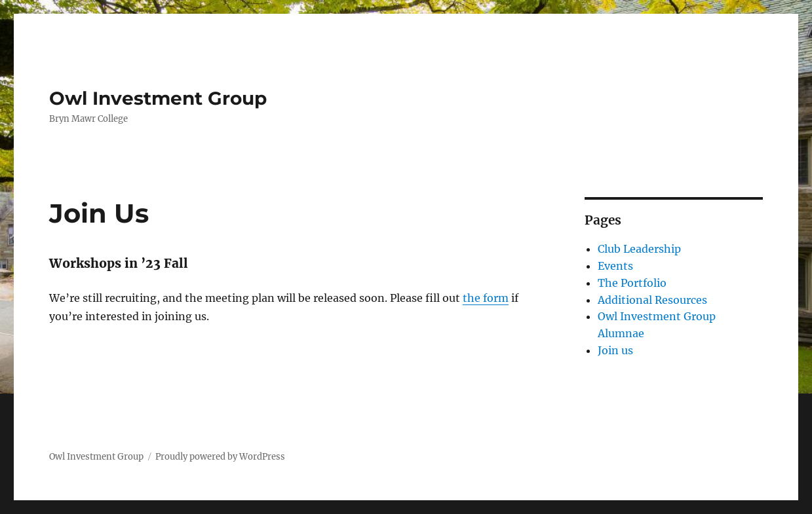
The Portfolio (632, 283)
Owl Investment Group (158, 98)
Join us (615, 350)
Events (615, 266)
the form (486, 298)
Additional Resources (652, 300)
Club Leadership (639, 249)
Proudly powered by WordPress (220, 457)
